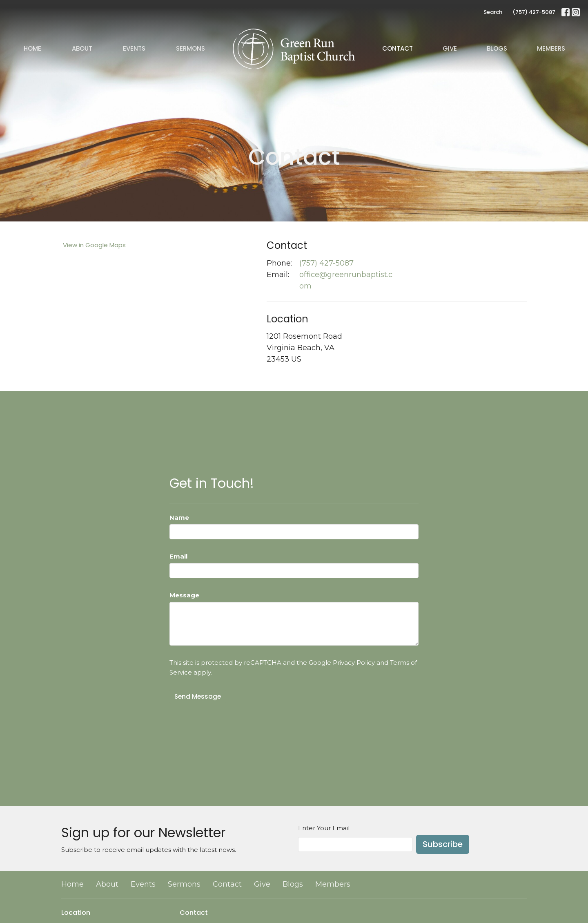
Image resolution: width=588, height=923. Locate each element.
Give (450, 48)
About (82, 48)
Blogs (497, 48)
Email (178, 556)
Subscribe (443, 844)
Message (184, 595)
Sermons (190, 48)
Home (32, 48)
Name (179, 517)
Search (493, 12)
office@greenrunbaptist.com (346, 280)
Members (551, 48)
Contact (398, 48)
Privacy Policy (354, 663)
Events (134, 48)
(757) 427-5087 (534, 12)
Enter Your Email (324, 828)
